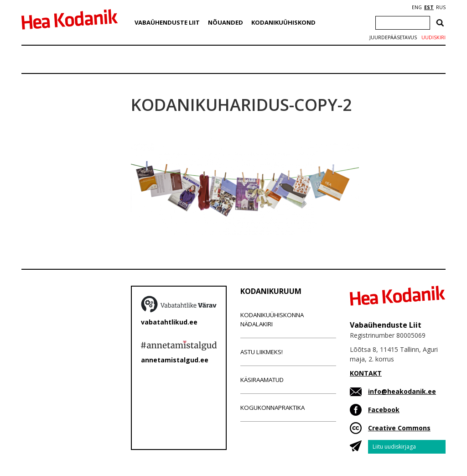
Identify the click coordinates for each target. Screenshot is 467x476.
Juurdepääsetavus (393, 37)
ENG (417, 7)
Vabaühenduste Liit (167, 22)
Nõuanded (226, 22)
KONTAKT (366, 373)
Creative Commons (399, 428)
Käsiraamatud (262, 380)
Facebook (384, 410)
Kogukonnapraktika (272, 408)
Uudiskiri (433, 37)
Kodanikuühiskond (283, 22)
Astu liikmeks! (262, 352)
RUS (441, 7)
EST (429, 7)
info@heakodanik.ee (402, 391)
